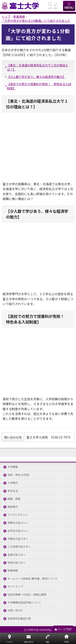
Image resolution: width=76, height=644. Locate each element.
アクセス (10, 642)
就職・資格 (14, 499)
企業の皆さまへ (17, 555)
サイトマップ (15, 587)
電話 (47, 642)
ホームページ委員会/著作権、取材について (33, 579)
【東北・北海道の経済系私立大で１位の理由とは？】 (38, 67)
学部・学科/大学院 (18, 475)
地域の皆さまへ (17, 563)
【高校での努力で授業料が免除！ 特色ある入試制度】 (39, 86)
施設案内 (13, 507)
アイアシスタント (18, 515)
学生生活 (13, 491)
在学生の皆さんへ (18, 531)
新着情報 (13, 571)
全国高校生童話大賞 (19, 619)
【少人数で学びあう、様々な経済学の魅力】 (36, 77)
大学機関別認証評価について (24, 603)
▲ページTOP (63, 629)
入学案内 (13, 483)
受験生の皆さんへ (18, 523)
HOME (67, 642)
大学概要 (13, 467)
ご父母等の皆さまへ (19, 547)
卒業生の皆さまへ (18, 539)
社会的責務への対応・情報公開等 (27, 595)
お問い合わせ (15, 610)
